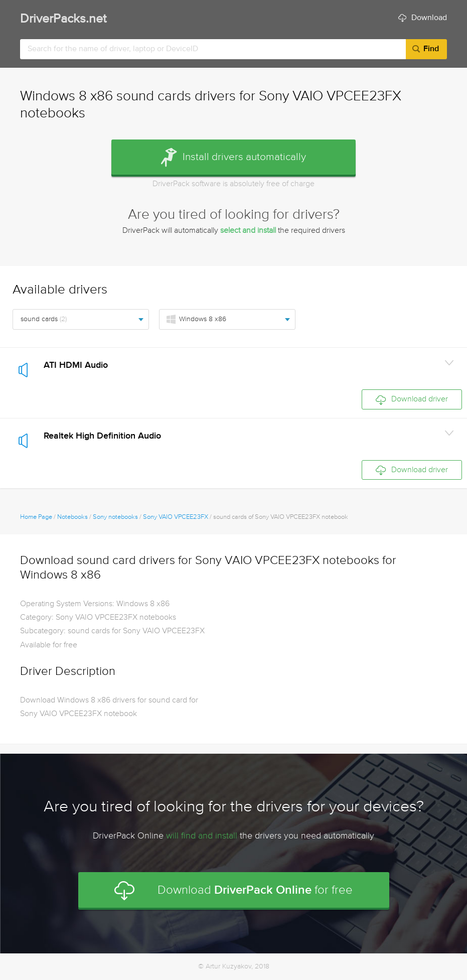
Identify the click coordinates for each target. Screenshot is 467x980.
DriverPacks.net (63, 19)
